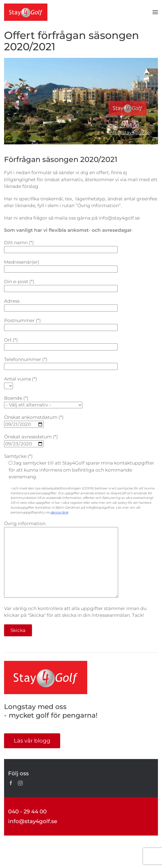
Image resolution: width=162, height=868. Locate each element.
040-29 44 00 (124, 126)
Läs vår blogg (32, 741)
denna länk (59, 512)
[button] (155, 12)
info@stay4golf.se (129, 132)
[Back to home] (26, 12)
